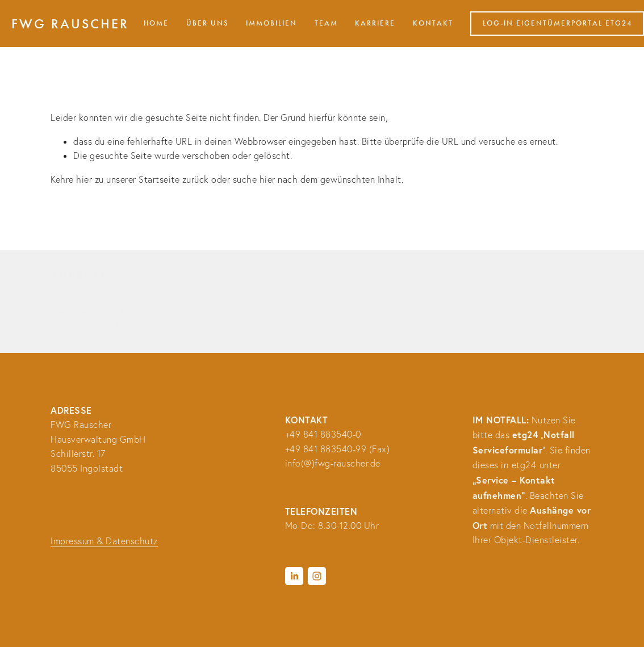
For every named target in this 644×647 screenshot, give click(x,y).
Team (326, 23)
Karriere (375, 23)
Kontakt (433, 23)
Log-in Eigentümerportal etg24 (557, 23)
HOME (156, 23)
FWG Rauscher (70, 24)
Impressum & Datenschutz (104, 541)
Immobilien (271, 23)
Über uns (208, 23)
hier (84, 179)
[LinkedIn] (294, 576)
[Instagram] (317, 576)
